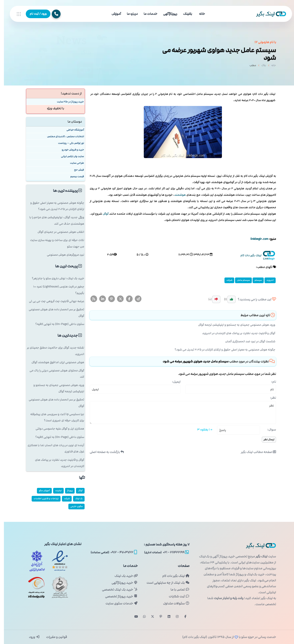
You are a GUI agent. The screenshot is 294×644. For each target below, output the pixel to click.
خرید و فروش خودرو (69, 150)
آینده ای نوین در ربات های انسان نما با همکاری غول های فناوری (52, 448)
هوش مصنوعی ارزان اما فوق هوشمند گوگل (54, 362)
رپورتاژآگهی (166, 14)
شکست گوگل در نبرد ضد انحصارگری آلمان (246, 341)
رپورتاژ (66, 491)
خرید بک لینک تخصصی (116, 590)
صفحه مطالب (255, 452)
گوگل (102, 214)
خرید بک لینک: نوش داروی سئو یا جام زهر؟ (54, 278)
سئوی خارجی (73, 506)
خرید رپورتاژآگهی (121, 583)
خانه (198, 14)
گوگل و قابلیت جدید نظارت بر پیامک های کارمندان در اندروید (235, 333)
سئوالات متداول (172, 603)
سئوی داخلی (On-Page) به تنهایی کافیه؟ (56, 324)
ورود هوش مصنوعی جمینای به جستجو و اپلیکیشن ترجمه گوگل (233, 325)
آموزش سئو (40, 491)
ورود (30, 637)
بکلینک (184, 14)
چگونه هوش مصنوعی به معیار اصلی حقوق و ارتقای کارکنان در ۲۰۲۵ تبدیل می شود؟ (221, 350)
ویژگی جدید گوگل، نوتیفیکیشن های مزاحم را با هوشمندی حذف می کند (53, 220)
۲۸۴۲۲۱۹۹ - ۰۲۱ (163, 552)
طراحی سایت (73, 163)
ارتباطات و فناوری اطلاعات (42, 499)
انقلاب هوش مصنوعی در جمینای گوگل (57, 232)
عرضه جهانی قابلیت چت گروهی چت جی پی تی (53, 301)
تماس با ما (176, 590)
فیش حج (75, 170)
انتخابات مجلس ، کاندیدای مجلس (62, 136)
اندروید (266, 280)
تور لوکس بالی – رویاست (67, 143)
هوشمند (176, 195)
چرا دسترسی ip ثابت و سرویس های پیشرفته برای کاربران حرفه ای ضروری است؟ (53, 417)
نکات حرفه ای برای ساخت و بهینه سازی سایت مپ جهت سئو (53, 243)
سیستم (254, 280)
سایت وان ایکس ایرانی (69, 156)
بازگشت (103, 452)
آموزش (112, 14)
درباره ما (128, 14)
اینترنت (55, 491)
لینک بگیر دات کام (172, 576)
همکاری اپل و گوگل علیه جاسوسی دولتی (56, 429)
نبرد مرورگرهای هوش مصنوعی (62, 255)
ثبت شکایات (175, 596)
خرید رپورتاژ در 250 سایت (66, 102)
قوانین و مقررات (52, 637)
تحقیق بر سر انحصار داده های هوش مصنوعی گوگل (53, 313)
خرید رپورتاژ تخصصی (118, 596)
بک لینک (75, 499)
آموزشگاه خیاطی (71, 130)
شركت (225, 280)
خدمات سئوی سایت (118, 603)
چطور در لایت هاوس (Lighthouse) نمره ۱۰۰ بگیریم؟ (55, 290)
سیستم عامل (239, 280)
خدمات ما (147, 14)
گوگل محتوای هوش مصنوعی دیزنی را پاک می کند (53, 374)
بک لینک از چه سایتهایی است (164, 583)
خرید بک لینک (122, 576)
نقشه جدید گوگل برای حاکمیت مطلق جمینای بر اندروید (52, 351)
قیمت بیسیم (73, 176)
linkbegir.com (256, 239)
